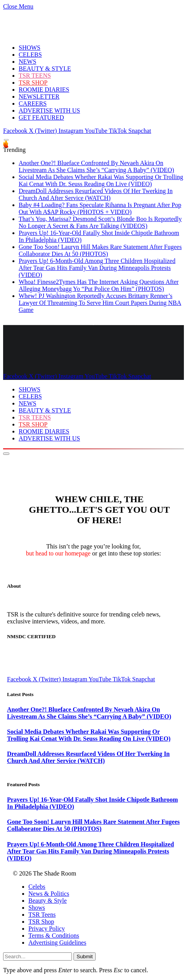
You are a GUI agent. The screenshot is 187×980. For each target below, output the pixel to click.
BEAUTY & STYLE (45, 69)
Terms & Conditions (54, 936)
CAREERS (33, 104)
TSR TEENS (35, 76)
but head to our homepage (58, 553)
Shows (37, 908)
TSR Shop (41, 922)
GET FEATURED (41, 117)
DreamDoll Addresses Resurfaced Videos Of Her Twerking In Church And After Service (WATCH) (96, 194)
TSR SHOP (33, 83)
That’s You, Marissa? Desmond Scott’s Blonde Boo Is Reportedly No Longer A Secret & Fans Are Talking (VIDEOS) (100, 222)
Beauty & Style (48, 901)
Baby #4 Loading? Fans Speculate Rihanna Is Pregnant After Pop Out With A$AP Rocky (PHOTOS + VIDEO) (100, 208)
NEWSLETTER (39, 97)
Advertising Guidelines (57, 943)
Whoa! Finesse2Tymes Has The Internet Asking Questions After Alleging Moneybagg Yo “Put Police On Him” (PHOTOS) (99, 285)
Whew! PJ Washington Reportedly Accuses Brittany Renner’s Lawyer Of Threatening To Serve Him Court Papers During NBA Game (100, 303)
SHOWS (30, 48)
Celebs (37, 887)
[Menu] (6, 140)
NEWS (27, 62)
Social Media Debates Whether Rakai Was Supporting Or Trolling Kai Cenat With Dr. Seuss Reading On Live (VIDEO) (101, 180)
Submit (85, 957)
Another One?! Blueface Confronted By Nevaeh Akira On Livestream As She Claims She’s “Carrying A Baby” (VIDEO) (96, 166)
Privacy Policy (47, 929)
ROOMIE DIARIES (44, 90)
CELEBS (30, 55)
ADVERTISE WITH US (49, 111)
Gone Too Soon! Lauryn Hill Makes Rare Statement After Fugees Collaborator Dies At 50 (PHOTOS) (100, 250)
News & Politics (49, 894)
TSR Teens (42, 915)
